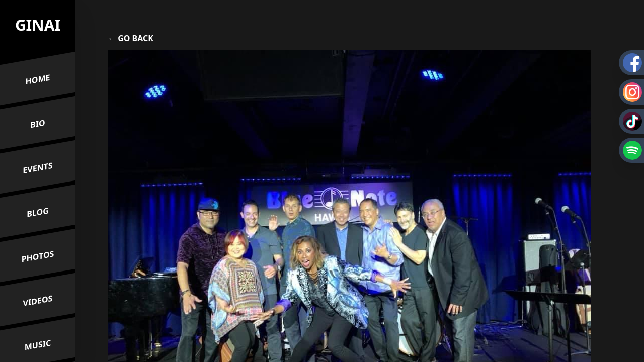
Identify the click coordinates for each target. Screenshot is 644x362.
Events (37, 168)
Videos (38, 301)
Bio (38, 124)
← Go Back (131, 38)
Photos (38, 257)
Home (38, 80)
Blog (38, 213)
